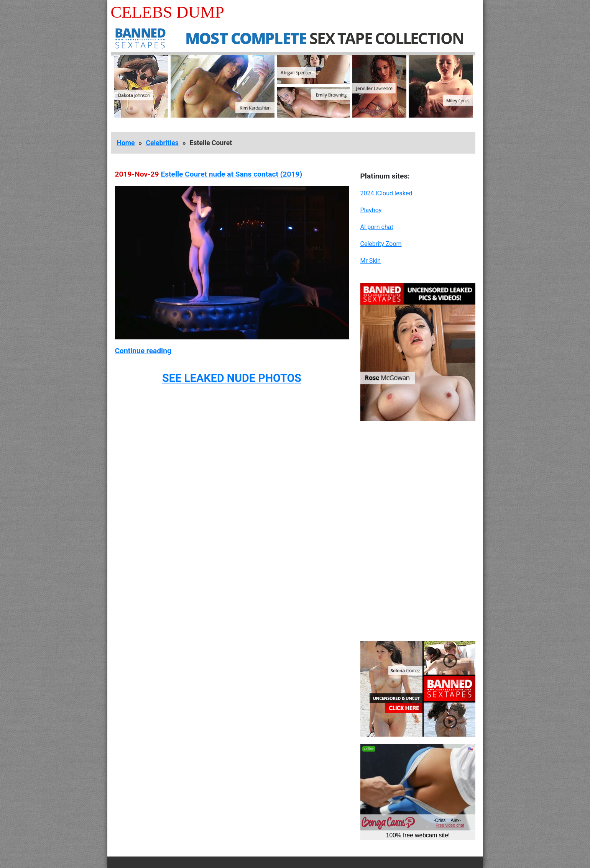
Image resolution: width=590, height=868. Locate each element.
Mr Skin (371, 261)
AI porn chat (377, 227)
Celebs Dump (168, 12)
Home (126, 143)
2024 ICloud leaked (386, 193)
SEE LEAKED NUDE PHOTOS (232, 378)
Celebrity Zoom (381, 244)
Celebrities (162, 143)
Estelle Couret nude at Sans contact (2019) (231, 174)
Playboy (371, 210)
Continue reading (143, 351)
